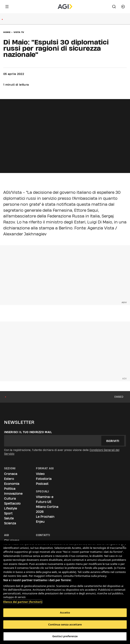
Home (7, 32)
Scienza (10, 523)
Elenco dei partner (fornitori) (23, 602)
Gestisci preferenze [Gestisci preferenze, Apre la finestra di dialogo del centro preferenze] (65, 636)
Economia (12, 484)
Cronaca (11, 474)
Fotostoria (44, 479)
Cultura (10, 498)
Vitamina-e (45, 497)
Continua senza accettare (65, 624)
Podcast (42, 484)
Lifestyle (11, 508)
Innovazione (13, 494)
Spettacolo (12, 503)
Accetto (65, 612)
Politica (10, 489)
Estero (9, 479)
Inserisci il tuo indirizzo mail (28, 432)
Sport (8, 513)
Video (40, 474)
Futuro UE (44, 502)
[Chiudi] (123, 547)
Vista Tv (19, 32)
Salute (9, 518)
